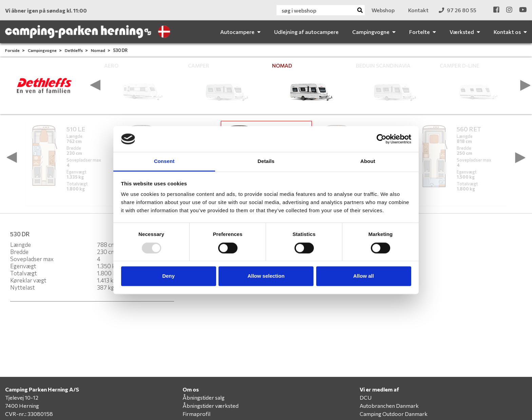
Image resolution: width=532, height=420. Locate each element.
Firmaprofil (196, 414)
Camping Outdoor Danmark (394, 414)
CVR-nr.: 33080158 (29, 414)
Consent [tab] (164, 161)
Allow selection (266, 276)
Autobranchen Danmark (389, 406)
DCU (366, 397)
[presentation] (95, 85)
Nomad (98, 50)
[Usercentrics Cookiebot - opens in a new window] (382, 139)
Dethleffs (74, 50)
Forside (13, 50)
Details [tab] (266, 161)
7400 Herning (22, 406)
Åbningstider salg (204, 397)
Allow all (364, 276)
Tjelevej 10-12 (22, 397)
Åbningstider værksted (211, 406)
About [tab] (368, 161)
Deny (168, 276)
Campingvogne (43, 50)
